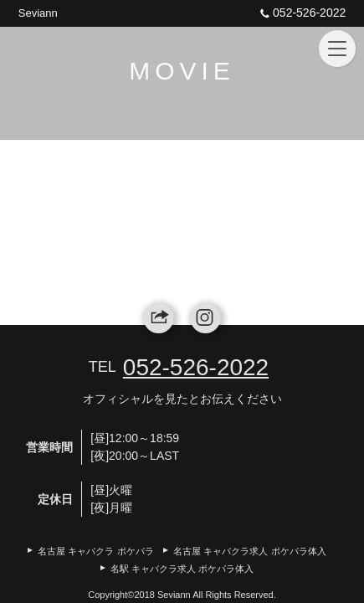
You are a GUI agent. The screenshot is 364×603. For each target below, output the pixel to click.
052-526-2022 (301, 13)
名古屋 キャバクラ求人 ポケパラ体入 (249, 551)
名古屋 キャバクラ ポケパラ (95, 551)
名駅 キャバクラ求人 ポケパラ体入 (182, 569)
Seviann (38, 13)
